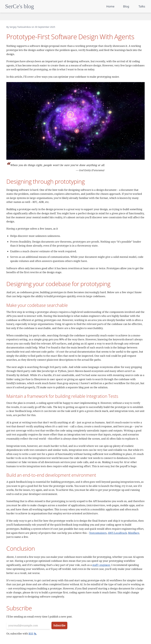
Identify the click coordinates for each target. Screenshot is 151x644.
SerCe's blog (19, 6)
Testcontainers (98, 533)
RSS (32, 634)
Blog (126, 6)
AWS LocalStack (117, 533)
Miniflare (134, 533)
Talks (142, 6)
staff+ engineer (101, 565)
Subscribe (59, 625)
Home (110, 6)
